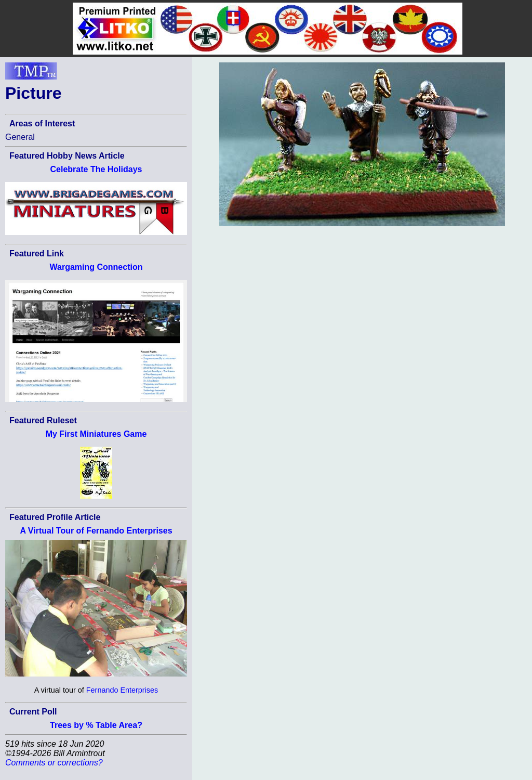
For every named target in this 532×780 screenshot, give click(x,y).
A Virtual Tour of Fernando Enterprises (96, 531)
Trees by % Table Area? (96, 725)
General (20, 137)
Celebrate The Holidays (96, 169)
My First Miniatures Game (96, 434)
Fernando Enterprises (122, 690)
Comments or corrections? (54, 763)
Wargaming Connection (96, 267)
